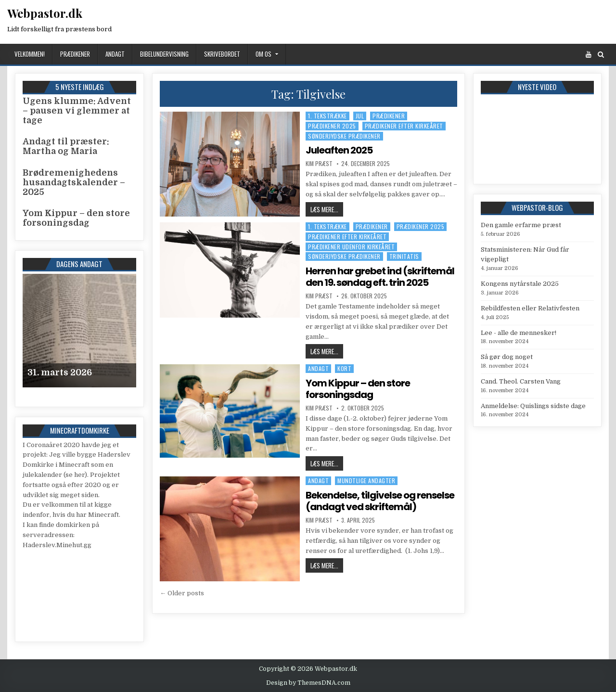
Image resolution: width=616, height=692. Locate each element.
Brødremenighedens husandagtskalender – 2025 (74, 182)
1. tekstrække (327, 116)
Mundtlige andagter (366, 481)
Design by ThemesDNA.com (308, 683)
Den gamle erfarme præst (521, 225)
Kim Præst (319, 164)
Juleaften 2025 (339, 150)
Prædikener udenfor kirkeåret (351, 247)
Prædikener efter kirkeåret (404, 126)
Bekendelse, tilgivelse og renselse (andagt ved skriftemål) (380, 501)
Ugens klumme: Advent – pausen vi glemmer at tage (77, 111)
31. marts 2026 (60, 372)
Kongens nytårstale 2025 (520, 284)
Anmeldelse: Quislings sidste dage (533, 406)
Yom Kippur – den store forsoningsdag (358, 389)
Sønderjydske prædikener (344, 136)
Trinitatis (404, 256)
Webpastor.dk (45, 13)
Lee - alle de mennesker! (519, 333)
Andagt (115, 54)
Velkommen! (30, 54)
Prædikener (75, 54)
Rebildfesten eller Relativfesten (530, 308)
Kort (344, 368)
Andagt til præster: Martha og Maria (66, 146)
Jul (360, 116)
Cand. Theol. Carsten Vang (521, 381)
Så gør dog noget (507, 357)
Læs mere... (327, 209)
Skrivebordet (222, 54)
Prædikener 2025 (332, 126)
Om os (263, 54)
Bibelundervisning (164, 54)
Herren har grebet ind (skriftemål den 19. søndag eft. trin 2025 (380, 277)
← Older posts (182, 593)
